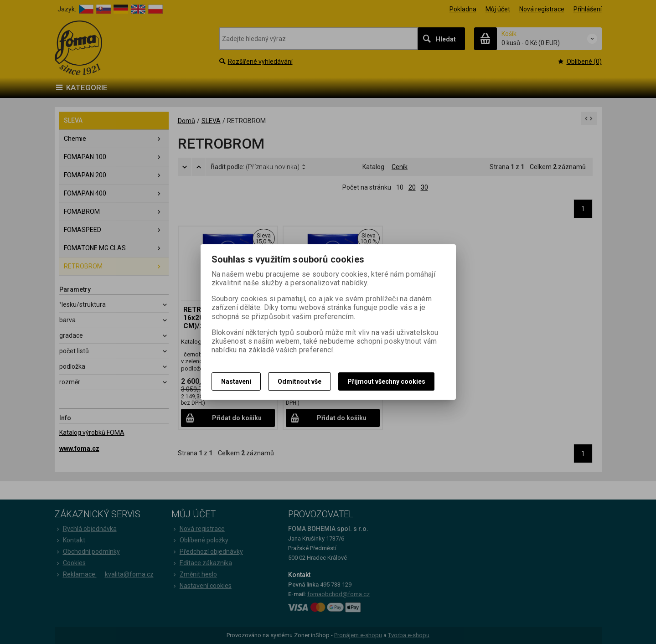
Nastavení (236, 381)
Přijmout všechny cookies (386, 381)
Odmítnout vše (300, 381)
